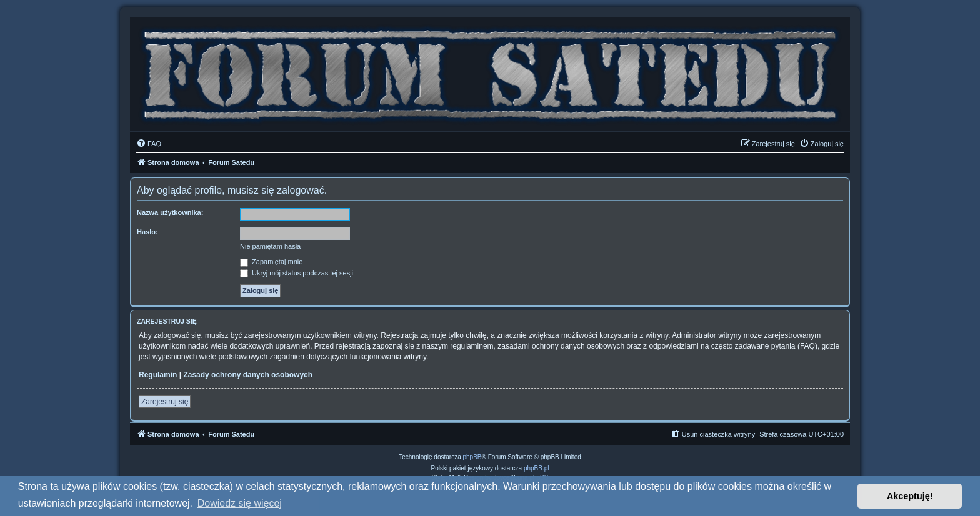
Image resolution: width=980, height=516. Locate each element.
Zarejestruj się (165, 402)
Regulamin (158, 375)
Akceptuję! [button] (910, 496)
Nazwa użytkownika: (170, 212)
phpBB (472, 457)
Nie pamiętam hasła (270, 246)
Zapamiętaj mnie (271, 262)
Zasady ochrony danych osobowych (248, 375)
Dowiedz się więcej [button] (240, 503)
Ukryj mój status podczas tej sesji (297, 273)
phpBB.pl (537, 468)
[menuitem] (149, 144)
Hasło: (147, 232)
